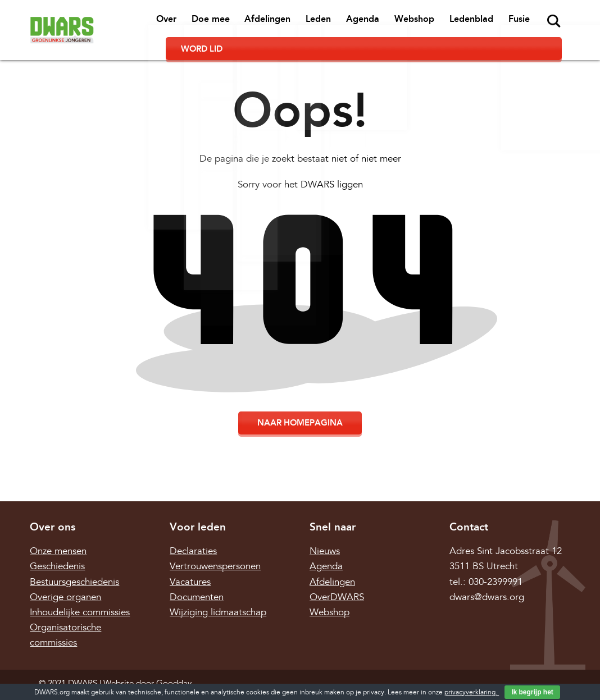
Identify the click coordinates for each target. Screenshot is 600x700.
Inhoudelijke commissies (80, 593)
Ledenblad (405, 23)
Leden (264, 23)
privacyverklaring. (472, 692)
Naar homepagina (300, 403)
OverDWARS (337, 577)
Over (123, 23)
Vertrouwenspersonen (215, 546)
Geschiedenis (57, 546)
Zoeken (481, 21)
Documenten (197, 577)
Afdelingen (217, 23)
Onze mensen (58, 531)
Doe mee (163, 23)
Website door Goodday (147, 663)
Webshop (352, 23)
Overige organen (65, 577)
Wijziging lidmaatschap (218, 593)
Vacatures (190, 562)
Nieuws (325, 531)
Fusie (449, 23)
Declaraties (193, 531)
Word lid (534, 22)
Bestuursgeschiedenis (74, 562)
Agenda (304, 23)
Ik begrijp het (532, 692)
